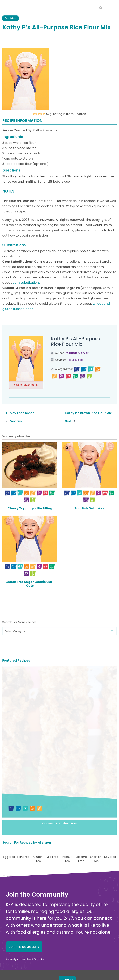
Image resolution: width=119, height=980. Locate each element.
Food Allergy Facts (65, 913)
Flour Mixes (75, 360)
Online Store (13, 950)
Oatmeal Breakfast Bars (60, 718)
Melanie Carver (77, 353)
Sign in (39, 854)
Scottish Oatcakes (89, 508)
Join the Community (24, 841)
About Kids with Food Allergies (24, 946)
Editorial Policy (103, 971)
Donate (67, 874)
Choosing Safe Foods (67, 935)
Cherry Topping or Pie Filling (30, 508)
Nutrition (59, 939)
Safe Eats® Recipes (65, 930)
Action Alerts (62, 956)
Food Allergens (63, 918)
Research (60, 952)
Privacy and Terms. (86, 971)
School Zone (62, 947)
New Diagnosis (63, 926)
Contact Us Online (17, 943)
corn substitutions (26, 283)
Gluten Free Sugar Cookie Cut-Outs (30, 584)
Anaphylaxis (61, 922)
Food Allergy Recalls (66, 943)
